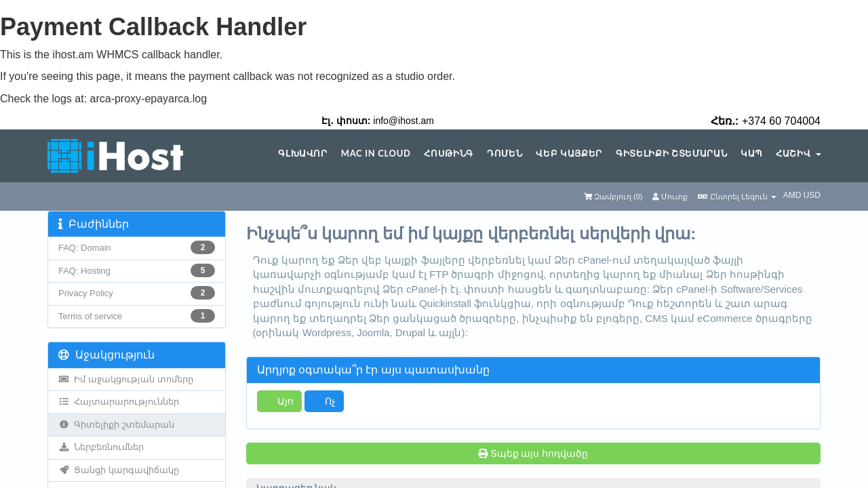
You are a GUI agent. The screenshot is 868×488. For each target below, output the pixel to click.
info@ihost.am (403, 121)
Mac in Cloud (376, 154)
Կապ (751, 154)
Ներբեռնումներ (101, 447)
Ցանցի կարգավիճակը (119, 470)
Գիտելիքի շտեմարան (671, 154)
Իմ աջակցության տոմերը (126, 379)
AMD (793, 195)
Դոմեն (505, 154)
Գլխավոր (303, 154)
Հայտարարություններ (119, 402)
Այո (279, 401)
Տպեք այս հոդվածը (533, 453)
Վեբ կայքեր (569, 154)
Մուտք (670, 197)
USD (812, 195)
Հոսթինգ (449, 154)
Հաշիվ (798, 154)
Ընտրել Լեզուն (737, 197)
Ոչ (324, 401)
